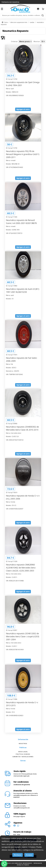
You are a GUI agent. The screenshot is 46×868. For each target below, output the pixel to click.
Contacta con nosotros (10, 2)
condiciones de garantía (22, 785)
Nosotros (23, 744)
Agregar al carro (23, 109)
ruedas (32, 22)
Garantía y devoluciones (23, 757)
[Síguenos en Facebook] (15, 826)
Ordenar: (15, 41)
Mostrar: (37, 41)
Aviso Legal (23, 752)
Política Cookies (23, 754)
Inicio (6, 22)
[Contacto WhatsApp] (18, 826)
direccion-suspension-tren (19, 22)
